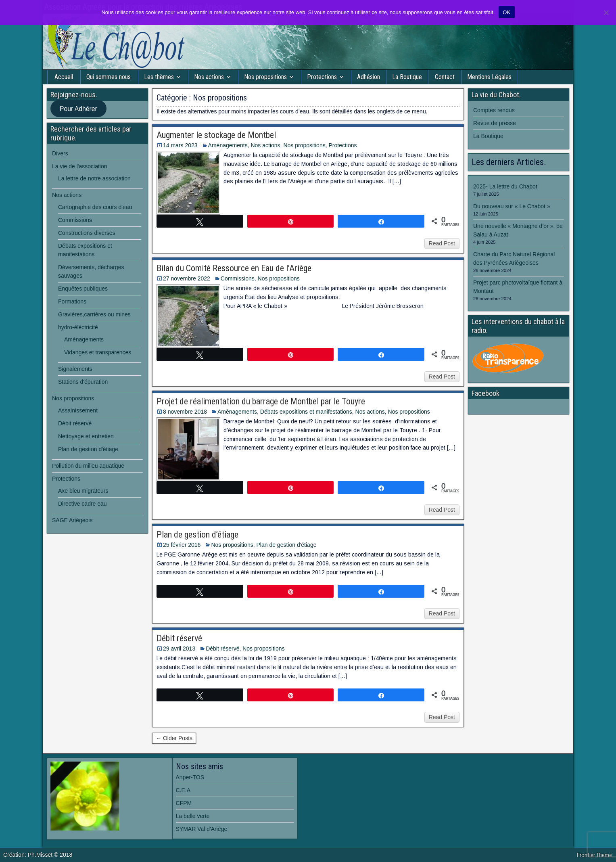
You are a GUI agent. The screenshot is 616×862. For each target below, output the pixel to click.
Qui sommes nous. (109, 77)
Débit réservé (179, 638)
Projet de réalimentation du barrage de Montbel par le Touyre (261, 401)
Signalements (75, 369)
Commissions (238, 278)
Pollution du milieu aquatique (88, 466)
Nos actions (209, 77)
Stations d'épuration (83, 382)
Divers (60, 153)
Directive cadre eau (82, 504)
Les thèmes (159, 77)
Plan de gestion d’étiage (197, 535)
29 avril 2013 (179, 649)
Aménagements (228, 145)
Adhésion (369, 77)
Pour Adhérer (78, 109)
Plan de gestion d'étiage (286, 545)
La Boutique (407, 77)
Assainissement (78, 410)
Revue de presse (495, 123)
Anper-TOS (190, 777)
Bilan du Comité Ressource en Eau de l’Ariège (234, 268)
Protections (322, 77)
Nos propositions (265, 77)
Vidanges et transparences (98, 352)
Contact (445, 77)
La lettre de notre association (94, 178)
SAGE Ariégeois (72, 520)
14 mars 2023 (180, 145)
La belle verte (193, 816)
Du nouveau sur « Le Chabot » (512, 206)
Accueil (64, 77)
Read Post (442, 243)
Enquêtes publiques (83, 289)
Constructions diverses (87, 233)
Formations (72, 301)
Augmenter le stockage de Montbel (216, 135)
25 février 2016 (182, 545)
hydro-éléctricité (78, 327)
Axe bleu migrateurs (83, 491)
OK (506, 12)
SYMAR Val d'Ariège (202, 829)
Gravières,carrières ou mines (94, 314)
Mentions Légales (489, 77)
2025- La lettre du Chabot (505, 186)
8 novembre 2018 (185, 412)
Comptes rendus (494, 110)
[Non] (606, 13)
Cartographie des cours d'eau (95, 207)
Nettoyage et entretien (86, 436)
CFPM (184, 803)
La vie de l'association (80, 166)
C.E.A (183, 790)
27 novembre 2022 (187, 278)
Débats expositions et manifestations (306, 412)
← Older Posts (174, 738)
